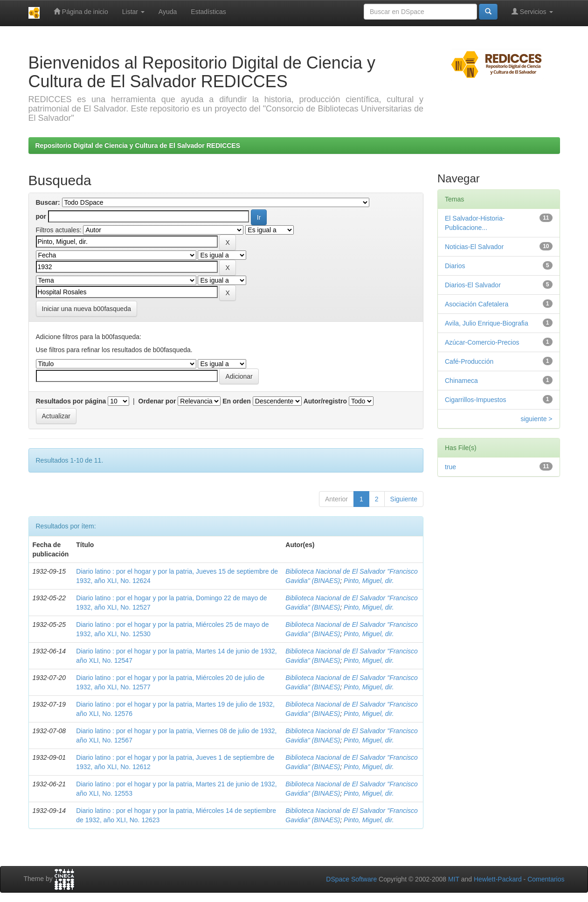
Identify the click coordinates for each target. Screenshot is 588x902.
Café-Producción (469, 361)
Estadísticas (208, 12)
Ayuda (168, 12)
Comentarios (546, 879)
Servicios (532, 11)
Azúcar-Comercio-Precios (482, 342)
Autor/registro (325, 401)
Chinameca (461, 381)
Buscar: (48, 202)
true (450, 467)
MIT (454, 879)
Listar (133, 12)
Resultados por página (71, 401)
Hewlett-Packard (498, 879)
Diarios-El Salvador (473, 285)
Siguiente (404, 499)
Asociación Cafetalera (477, 304)
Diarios (455, 266)
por (41, 216)
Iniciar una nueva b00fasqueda (86, 309)
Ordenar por (157, 401)
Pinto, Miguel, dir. (369, 581)
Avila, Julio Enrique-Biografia (487, 323)
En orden (237, 401)
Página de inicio (81, 11)
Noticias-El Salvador (474, 247)
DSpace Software (351, 879)
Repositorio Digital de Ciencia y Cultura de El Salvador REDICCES (138, 146)
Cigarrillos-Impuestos (475, 400)
